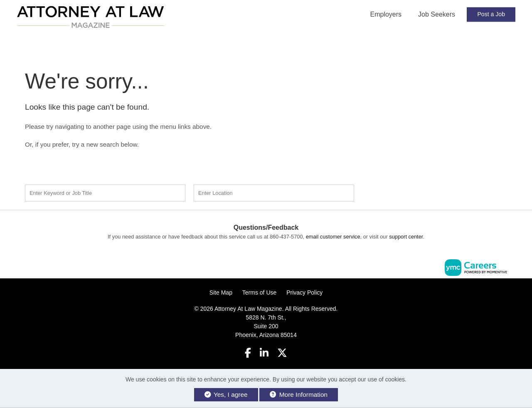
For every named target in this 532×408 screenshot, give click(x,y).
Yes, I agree (226, 394)
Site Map (221, 292)
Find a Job (411, 192)
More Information (299, 394)
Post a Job (491, 14)
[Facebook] (248, 353)
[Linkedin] (264, 353)
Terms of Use (259, 292)
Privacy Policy (304, 292)
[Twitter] (283, 353)
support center (406, 237)
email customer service (333, 237)
